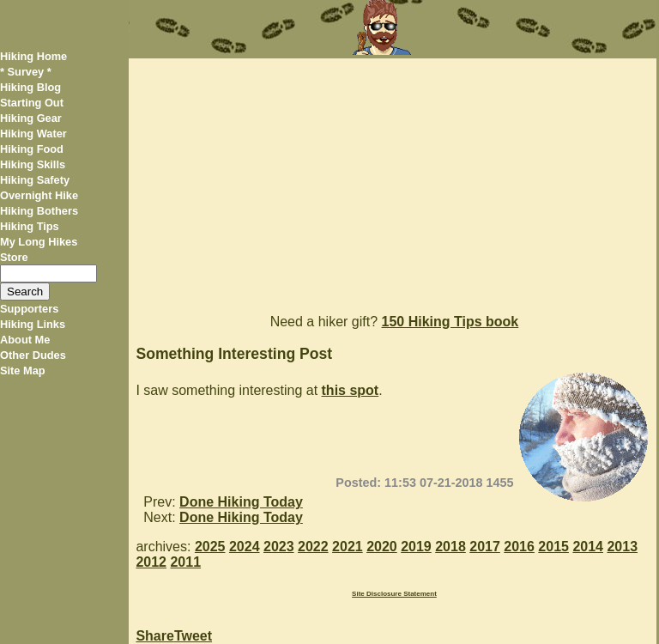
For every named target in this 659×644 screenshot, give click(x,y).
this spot (351, 390)
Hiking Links (33, 324)
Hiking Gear (31, 118)
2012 (151, 562)
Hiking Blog (30, 87)
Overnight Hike (39, 195)
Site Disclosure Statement (394, 594)
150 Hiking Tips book (450, 322)
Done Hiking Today (241, 502)
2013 (622, 547)
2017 (485, 547)
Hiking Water (33, 134)
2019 (416, 547)
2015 (553, 547)
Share (154, 636)
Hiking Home (33, 56)
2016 (519, 547)
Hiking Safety (35, 180)
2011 (185, 562)
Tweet (193, 636)
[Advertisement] (392, 179)
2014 (588, 547)
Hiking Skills (33, 164)
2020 (382, 547)
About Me (25, 340)
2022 (313, 547)
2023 (279, 547)
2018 (450, 547)
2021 (348, 547)
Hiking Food (32, 149)
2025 (210, 547)
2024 (245, 547)
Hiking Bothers (39, 211)
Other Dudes (33, 355)
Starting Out (32, 103)
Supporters (29, 309)
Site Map (23, 371)
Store (14, 257)
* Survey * (26, 72)
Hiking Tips (30, 226)
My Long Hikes (39, 242)
